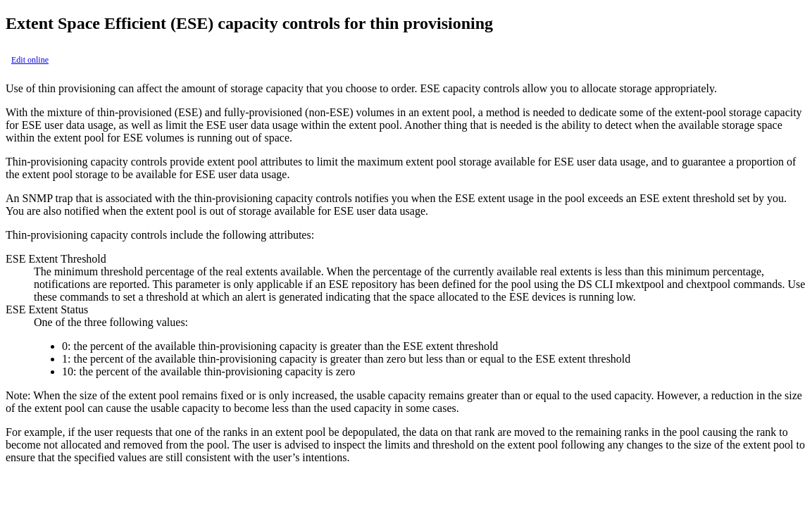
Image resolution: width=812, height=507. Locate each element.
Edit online (30, 60)
